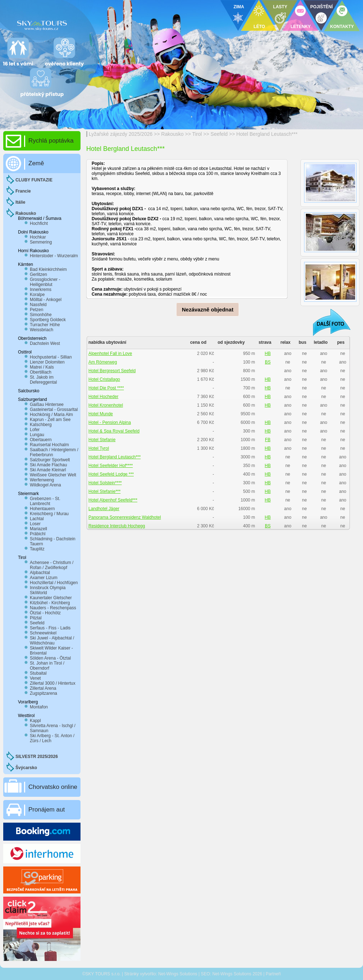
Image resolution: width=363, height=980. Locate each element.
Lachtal (37, 519)
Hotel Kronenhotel (106, 405)
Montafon (39, 707)
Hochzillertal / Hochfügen (54, 583)
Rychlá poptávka (51, 141)
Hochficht (39, 223)
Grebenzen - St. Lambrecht (45, 501)
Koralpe (37, 295)
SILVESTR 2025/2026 (37, 757)
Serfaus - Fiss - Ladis (50, 628)
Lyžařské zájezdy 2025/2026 (121, 134)
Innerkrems (41, 290)
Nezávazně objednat (208, 309)
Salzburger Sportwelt (50, 460)
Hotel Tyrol (99, 448)
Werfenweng (42, 480)
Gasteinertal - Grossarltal (54, 410)
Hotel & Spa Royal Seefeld (114, 431)
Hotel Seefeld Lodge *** (111, 474)
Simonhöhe (41, 315)
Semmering (41, 242)
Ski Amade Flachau (48, 465)
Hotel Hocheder (103, 397)
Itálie (20, 202)
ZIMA (239, 7)
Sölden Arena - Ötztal (50, 658)
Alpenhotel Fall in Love (110, 353)
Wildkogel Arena (45, 485)
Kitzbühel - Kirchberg (50, 603)
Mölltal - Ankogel (46, 300)
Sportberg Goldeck (48, 320)
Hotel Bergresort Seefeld (112, 371)
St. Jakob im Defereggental (43, 380)
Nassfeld (38, 305)
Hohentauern (42, 509)
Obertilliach (41, 372)
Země (36, 163)
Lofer (35, 430)
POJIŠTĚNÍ (321, 7)
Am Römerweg (103, 362)
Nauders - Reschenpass (53, 608)
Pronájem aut (47, 810)
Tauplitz (37, 549)
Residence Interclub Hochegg (117, 526)
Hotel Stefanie (102, 440)
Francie (23, 191)
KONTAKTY (342, 27)
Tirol (197, 134)
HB (268, 353)
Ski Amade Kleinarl (48, 470)
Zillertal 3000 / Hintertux (53, 683)
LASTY (280, 7)
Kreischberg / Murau (49, 514)
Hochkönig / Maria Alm (51, 415)
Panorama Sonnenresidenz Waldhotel (125, 517)
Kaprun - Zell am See (50, 420)
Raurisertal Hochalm (49, 445)
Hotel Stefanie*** (104, 491)
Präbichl (38, 534)
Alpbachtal (40, 573)
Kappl (35, 721)
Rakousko (173, 134)
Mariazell (38, 529)
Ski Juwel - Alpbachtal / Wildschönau (52, 641)
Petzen (36, 310)
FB (268, 440)
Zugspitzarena (43, 693)
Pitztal (36, 618)
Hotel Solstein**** (105, 483)
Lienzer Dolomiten (47, 362)
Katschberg (41, 425)
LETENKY (300, 27)
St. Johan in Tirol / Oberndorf (47, 666)
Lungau (37, 435)
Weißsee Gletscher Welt (53, 475)
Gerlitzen (38, 274)
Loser (35, 524)
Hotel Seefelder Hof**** (111, 466)
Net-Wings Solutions (178, 974)
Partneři (273, 974)
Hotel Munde (101, 414)
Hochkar (38, 237)
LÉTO (259, 27)
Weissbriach (42, 330)
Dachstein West (45, 343)
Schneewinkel (43, 633)
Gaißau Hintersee (47, 405)
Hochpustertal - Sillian (51, 357)
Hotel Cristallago (104, 379)
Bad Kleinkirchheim (48, 269)
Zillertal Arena (43, 688)
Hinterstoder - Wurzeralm (54, 256)
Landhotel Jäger (104, 509)
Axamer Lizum (44, 578)
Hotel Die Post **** (106, 388)
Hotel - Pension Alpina (110, 422)
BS (268, 362)
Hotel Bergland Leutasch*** (267, 134)
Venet (35, 678)
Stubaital (38, 673)
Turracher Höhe (45, 325)
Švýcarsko (26, 768)
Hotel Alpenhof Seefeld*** (113, 500)
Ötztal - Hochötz (45, 613)
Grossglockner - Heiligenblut (45, 282)
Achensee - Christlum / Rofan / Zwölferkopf (52, 565)
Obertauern (41, 440)
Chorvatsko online (53, 787)
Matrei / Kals (42, 367)
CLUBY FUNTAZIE (34, 180)
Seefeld (219, 134)
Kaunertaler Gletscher (51, 598)
